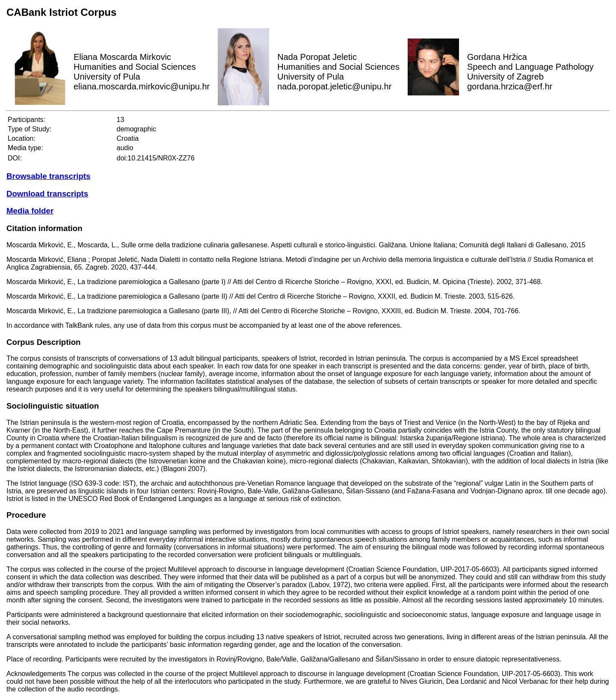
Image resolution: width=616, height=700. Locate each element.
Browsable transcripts (48, 176)
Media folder (30, 211)
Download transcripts (47, 194)
